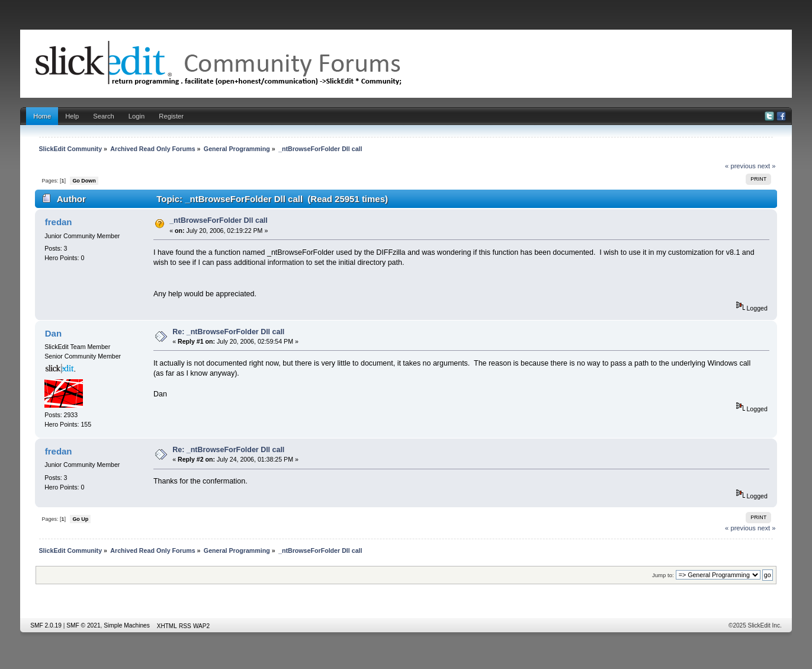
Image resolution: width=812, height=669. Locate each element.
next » (767, 166)
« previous (740, 166)
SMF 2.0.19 (46, 625)
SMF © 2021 (83, 625)
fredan (59, 222)
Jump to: (663, 575)
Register (171, 116)
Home (42, 116)
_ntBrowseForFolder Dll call (219, 220)
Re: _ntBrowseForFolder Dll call (228, 332)
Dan (53, 333)
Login (137, 116)
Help (72, 116)
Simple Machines (127, 625)
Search (104, 116)
